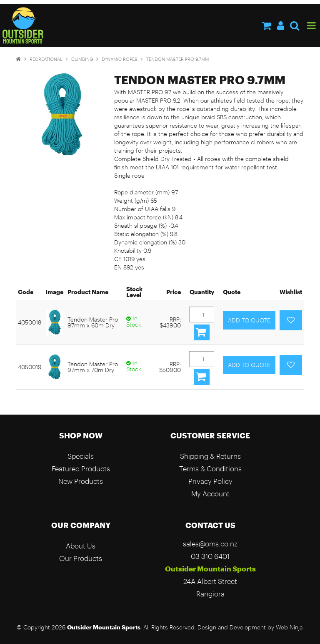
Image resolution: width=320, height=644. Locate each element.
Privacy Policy (210, 481)
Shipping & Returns (210, 456)
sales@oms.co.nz (210, 544)
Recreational (46, 59)
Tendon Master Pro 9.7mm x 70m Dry (93, 367)
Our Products (81, 558)
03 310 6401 (210, 556)
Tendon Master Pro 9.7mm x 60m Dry (93, 322)
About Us (81, 546)
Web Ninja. (290, 627)
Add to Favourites (291, 320)
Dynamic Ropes (120, 59)
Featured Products (81, 469)
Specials (81, 456)
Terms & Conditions (210, 469)
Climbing (82, 59)
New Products (81, 481)
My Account (210, 494)
